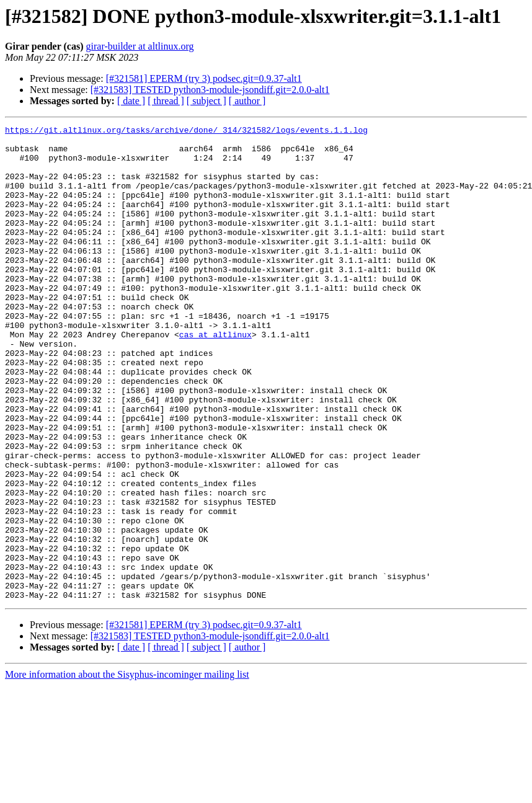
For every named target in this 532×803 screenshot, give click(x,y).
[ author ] (247, 101)
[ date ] (131, 101)
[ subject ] (206, 101)
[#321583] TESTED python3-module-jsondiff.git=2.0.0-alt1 (210, 90)
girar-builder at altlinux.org (140, 46)
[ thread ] (166, 101)
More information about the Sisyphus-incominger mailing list (127, 769)
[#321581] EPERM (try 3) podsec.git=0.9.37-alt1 (204, 78)
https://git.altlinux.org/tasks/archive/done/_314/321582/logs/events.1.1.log (186, 131)
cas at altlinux (215, 377)
